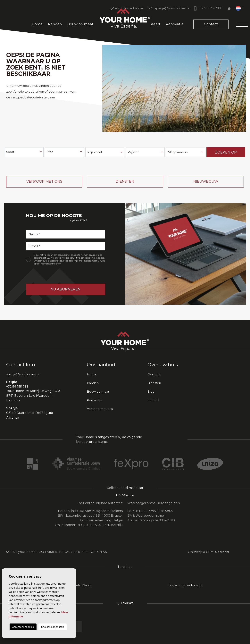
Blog (151, 392)
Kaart (156, 24)
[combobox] (24, 152)
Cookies (81, 552)
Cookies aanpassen (53, 627)
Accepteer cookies (23, 627)
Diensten (125, 181)
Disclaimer (47, 552)
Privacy (66, 552)
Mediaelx (222, 552)
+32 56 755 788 (208, 8)
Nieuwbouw (206, 181)
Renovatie (175, 24)
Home (37, 24)
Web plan (99, 552)
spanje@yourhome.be (169, 8)
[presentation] (47, 275)
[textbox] (24, 152)
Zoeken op (226, 152)
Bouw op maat (80, 24)
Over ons (154, 374)
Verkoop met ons (44, 181)
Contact (211, 24)
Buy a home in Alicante (186, 585)
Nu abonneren (66, 289)
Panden (55, 24)
